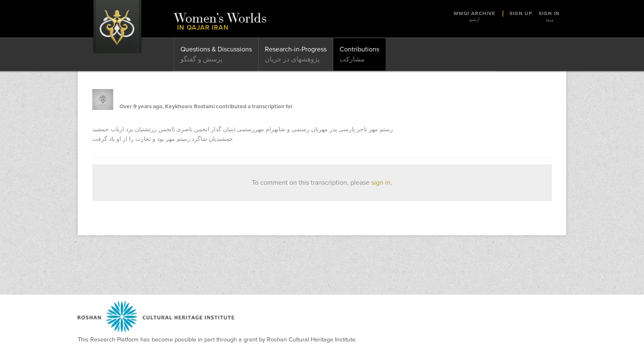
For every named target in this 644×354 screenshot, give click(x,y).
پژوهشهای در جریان (292, 59)
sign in (381, 183)
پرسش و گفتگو (201, 59)
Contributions (359, 49)
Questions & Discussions (216, 49)
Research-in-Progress (296, 49)
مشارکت (352, 59)
